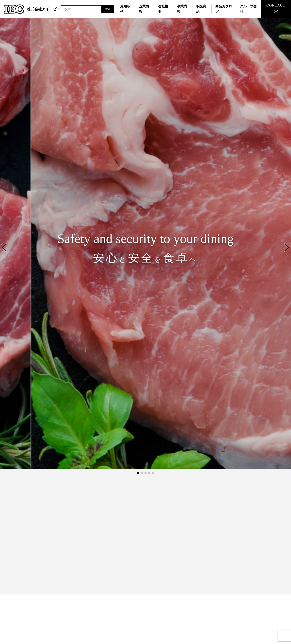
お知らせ (125, 9)
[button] (287, 248)
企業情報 (144, 9)
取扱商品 (201, 9)
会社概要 (163, 9)
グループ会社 (248, 9)
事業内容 (182, 9)
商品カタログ (224, 9)
